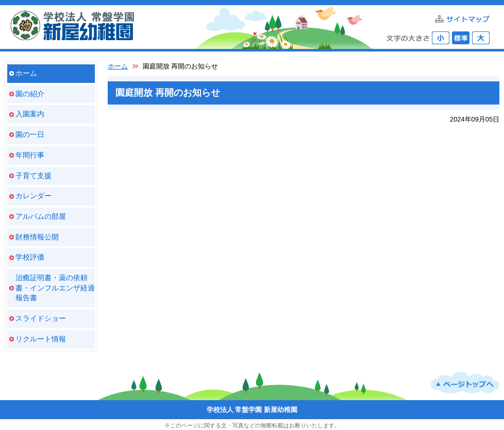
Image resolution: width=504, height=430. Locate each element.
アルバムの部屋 (41, 216)
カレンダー (33, 196)
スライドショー (41, 318)
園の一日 (30, 134)
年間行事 (30, 155)
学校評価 (30, 257)
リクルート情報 (41, 339)
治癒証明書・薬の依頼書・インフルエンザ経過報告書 (55, 288)
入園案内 (30, 114)
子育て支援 (33, 176)
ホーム (26, 73)
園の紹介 (30, 94)
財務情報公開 (37, 237)
